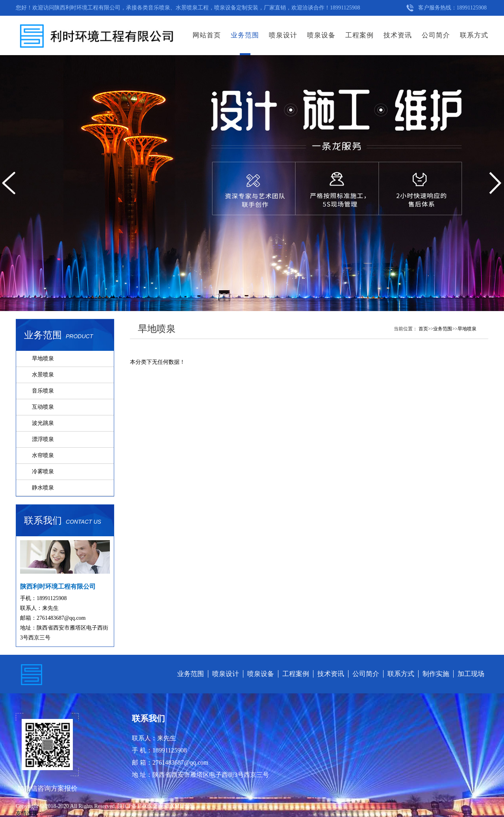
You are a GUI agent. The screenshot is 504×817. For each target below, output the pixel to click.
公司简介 (436, 35)
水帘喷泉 (43, 455)
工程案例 (359, 35)
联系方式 (474, 35)
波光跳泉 (43, 423)
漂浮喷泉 (43, 439)
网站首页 (207, 35)
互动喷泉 (43, 407)
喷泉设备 (321, 35)
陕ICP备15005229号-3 (144, 806)
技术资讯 (398, 35)
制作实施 (436, 674)
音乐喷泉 (43, 391)
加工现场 (471, 674)
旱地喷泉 (43, 358)
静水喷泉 (43, 488)
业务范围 (245, 35)
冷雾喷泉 (43, 471)
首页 (423, 329)
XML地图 (182, 806)
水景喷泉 (43, 375)
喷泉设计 (283, 35)
